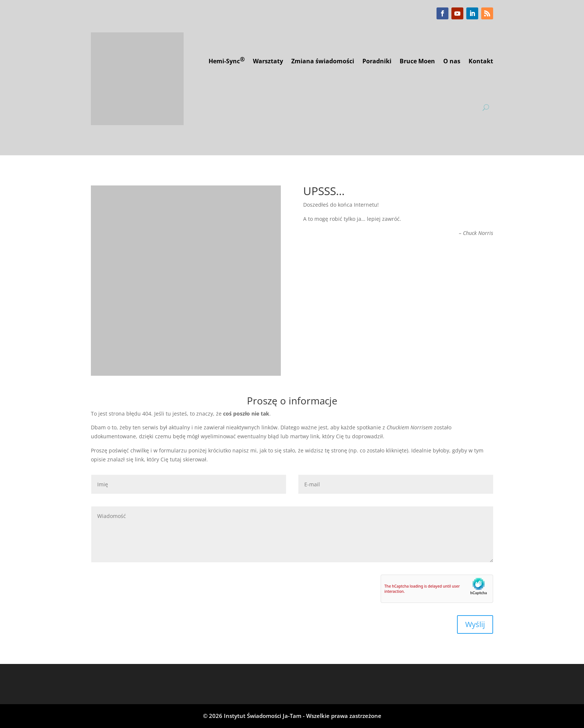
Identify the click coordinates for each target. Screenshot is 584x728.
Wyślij (475, 624)
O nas (452, 61)
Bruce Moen (417, 61)
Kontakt (481, 61)
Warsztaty (268, 61)
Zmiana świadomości (323, 61)
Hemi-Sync (227, 60)
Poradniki (377, 61)
